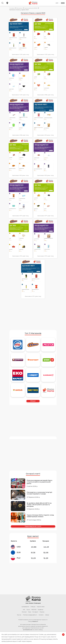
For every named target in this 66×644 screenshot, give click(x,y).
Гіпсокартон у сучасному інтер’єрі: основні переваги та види (39, 493)
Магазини (19, 8)
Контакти (41, 618)
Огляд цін (33, 610)
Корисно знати (41, 610)
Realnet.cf (35, 624)
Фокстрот (24, 615)
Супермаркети (25, 610)
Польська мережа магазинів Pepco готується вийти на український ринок (40, 482)
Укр (57, 3)
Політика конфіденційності (30, 618)
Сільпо (28, 613)
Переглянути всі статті (33, 526)
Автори (47, 618)
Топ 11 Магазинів (33, 333)
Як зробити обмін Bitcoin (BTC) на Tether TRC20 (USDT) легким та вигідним (39, 505)
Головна (12, 8)
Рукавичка (40, 613)
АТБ (24, 613)
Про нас (19, 618)
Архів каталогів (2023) (31, 8)
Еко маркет (35, 615)
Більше (33, 401)
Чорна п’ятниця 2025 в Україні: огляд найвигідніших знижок (40, 516)
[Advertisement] (33, 314)
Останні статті (33, 474)
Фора (30, 615)
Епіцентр (42, 615)
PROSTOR (34, 613)
